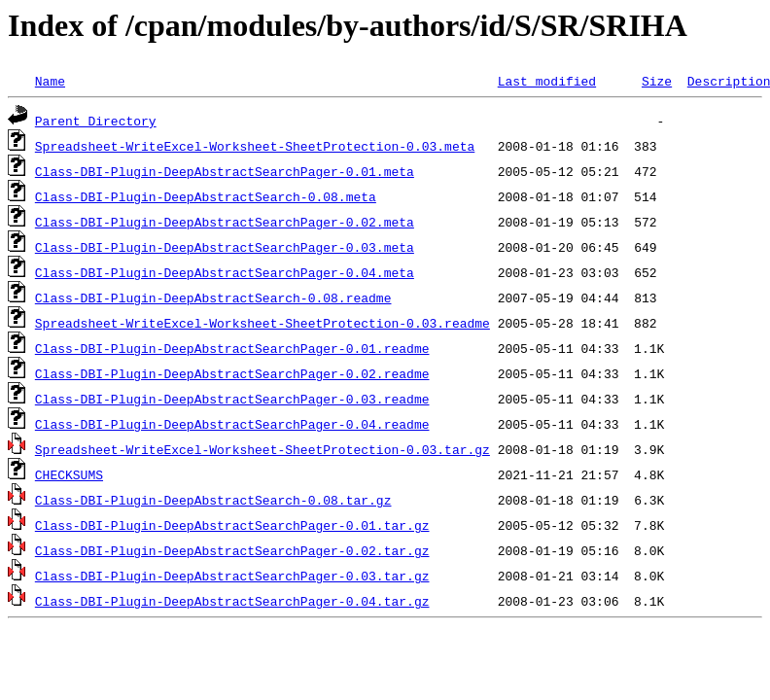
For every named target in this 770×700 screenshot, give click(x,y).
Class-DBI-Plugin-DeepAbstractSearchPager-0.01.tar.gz (232, 525)
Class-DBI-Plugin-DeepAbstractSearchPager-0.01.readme (232, 348)
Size (657, 81)
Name (50, 81)
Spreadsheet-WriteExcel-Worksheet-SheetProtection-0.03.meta (255, 146)
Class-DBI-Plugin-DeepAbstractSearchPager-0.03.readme (232, 399)
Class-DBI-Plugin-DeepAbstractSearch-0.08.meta (206, 196)
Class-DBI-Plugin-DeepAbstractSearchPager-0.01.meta (225, 171)
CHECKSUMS (69, 474)
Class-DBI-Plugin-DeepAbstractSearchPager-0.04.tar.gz (232, 601)
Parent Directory (96, 121)
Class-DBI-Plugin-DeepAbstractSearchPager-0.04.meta (225, 272)
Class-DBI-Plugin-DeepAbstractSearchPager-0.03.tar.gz (232, 576)
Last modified (547, 81)
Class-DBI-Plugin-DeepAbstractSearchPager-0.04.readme (232, 424)
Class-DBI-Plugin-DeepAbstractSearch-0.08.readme (213, 297)
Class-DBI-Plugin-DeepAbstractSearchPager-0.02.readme (232, 373)
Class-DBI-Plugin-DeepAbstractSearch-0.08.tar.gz (213, 500)
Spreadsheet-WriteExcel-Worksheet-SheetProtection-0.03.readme (262, 323)
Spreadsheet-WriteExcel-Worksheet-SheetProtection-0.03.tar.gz (262, 449)
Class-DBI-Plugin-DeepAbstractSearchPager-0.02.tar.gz (232, 550)
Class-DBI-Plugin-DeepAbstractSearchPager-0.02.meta (225, 222)
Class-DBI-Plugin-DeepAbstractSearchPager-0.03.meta (225, 247)
